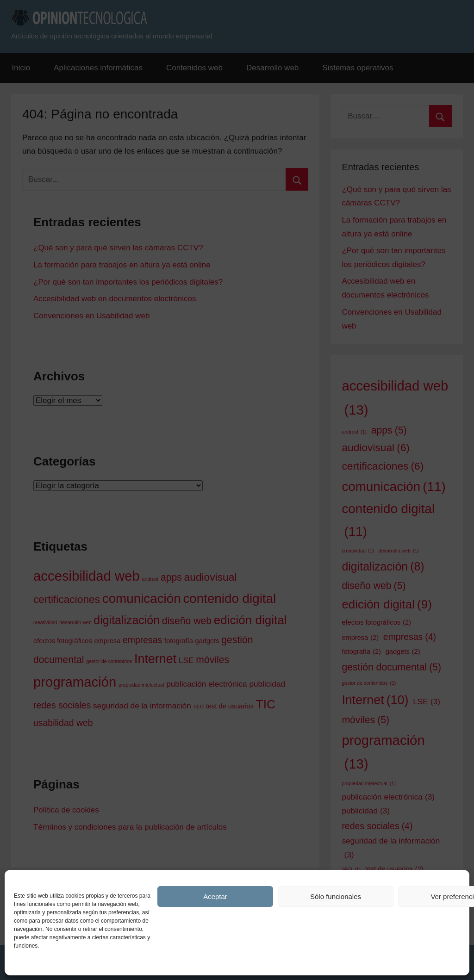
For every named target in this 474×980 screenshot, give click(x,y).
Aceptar (215, 896)
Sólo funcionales (336, 896)
